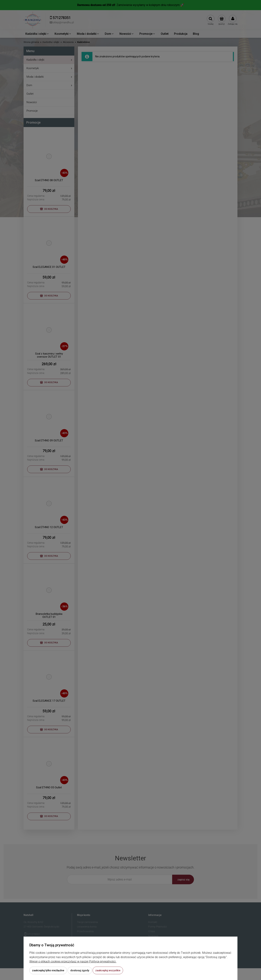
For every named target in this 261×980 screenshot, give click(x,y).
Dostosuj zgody (80, 970)
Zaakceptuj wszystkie (108, 970)
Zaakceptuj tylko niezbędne (48, 970)
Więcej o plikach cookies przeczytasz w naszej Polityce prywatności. (73, 961)
